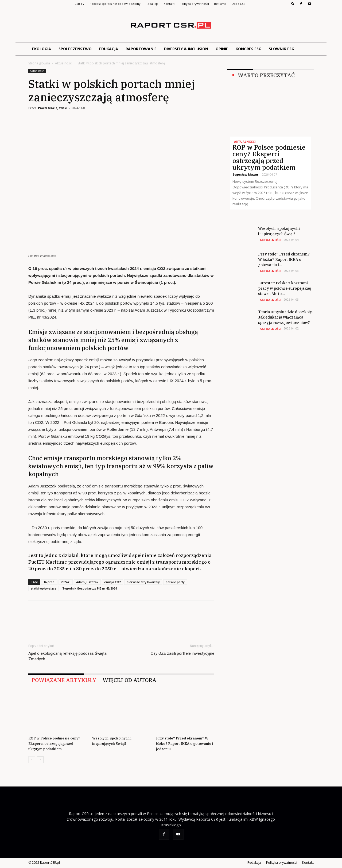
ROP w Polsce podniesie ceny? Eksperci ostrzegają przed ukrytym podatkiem (54, 744)
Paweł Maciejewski (53, 108)
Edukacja (109, 49)
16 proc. (49, 582)
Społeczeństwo (75, 49)
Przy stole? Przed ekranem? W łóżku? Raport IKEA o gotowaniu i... (284, 259)
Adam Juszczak (87, 582)
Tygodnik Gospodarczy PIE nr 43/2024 (90, 588)
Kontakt (169, 4)
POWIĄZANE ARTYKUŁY (64, 680)
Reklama (220, 4)
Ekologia (42, 49)
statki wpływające (44, 588)
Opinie (222, 49)
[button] (293, 4)
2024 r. (66, 582)
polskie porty (175, 582)
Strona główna (39, 63)
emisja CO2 (112, 582)
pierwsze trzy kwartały (143, 582)
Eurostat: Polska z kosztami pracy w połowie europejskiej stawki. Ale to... (285, 288)
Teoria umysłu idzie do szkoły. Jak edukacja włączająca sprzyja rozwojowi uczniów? (285, 317)
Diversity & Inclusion (186, 49)
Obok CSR (238, 4)
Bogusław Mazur (245, 174)
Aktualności (64, 63)
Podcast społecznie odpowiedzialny (115, 4)
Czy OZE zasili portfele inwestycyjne (182, 653)
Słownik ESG (281, 49)
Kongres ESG (248, 49)
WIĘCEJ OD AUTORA (129, 680)
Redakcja (152, 4)
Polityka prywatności (194, 4)
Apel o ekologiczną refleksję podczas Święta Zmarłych (67, 656)
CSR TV (79, 4)
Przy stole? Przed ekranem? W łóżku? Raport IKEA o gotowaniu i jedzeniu (185, 744)
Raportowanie (141, 49)
